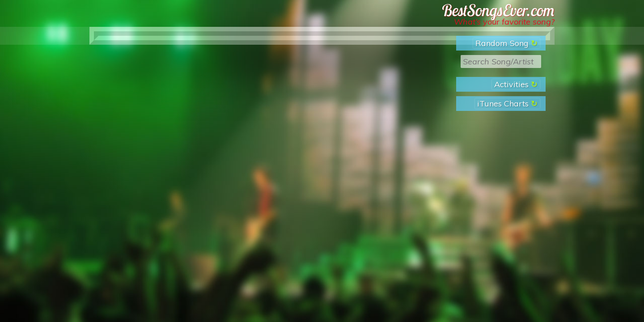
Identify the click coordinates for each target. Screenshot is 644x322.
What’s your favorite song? (504, 22)
